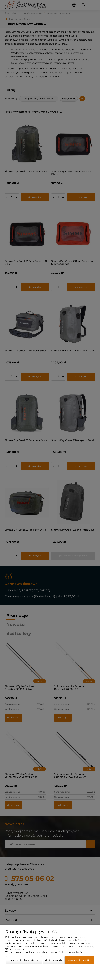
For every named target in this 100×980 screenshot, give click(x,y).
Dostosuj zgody (54, 960)
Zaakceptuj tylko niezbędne (24, 960)
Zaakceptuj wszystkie (80, 960)
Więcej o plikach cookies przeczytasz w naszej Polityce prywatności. (45, 952)
